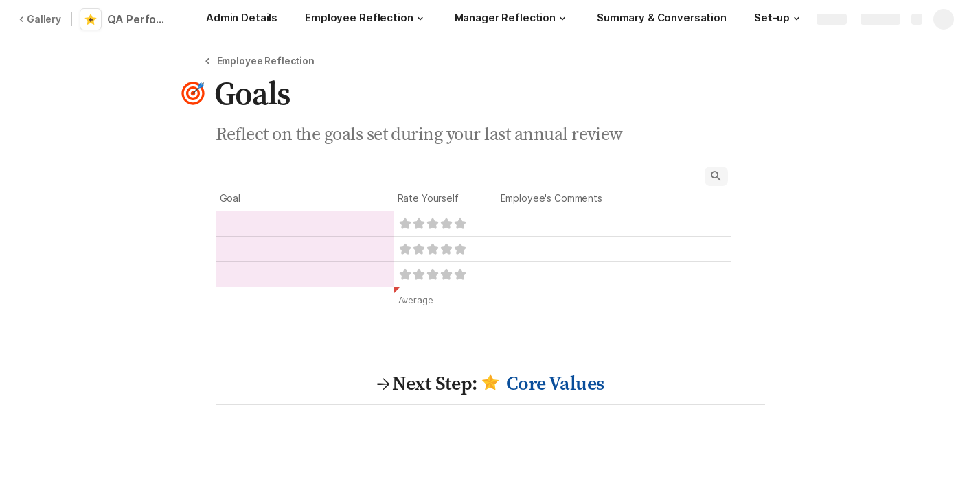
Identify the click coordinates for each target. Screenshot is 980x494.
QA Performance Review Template (139, 19)
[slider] (433, 224)
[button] (420, 19)
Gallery (40, 19)
